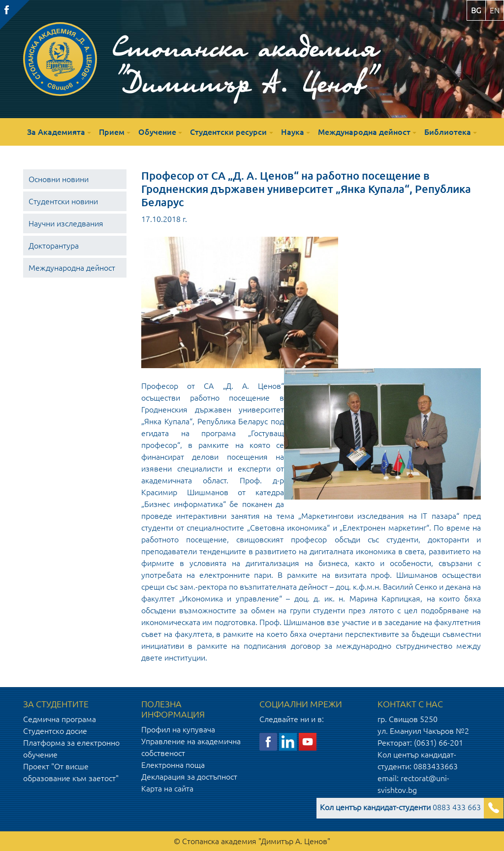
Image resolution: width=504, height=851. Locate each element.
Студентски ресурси (228, 132)
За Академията (56, 132)
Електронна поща (173, 765)
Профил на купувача (178, 729)
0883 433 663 (400, 807)
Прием (112, 132)
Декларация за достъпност (189, 777)
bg (476, 10)
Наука (293, 132)
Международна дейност (364, 132)
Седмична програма (60, 719)
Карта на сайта (167, 788)
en (495, 10)
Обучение (157, 132)
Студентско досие (55, 731)
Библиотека (448, 132)
